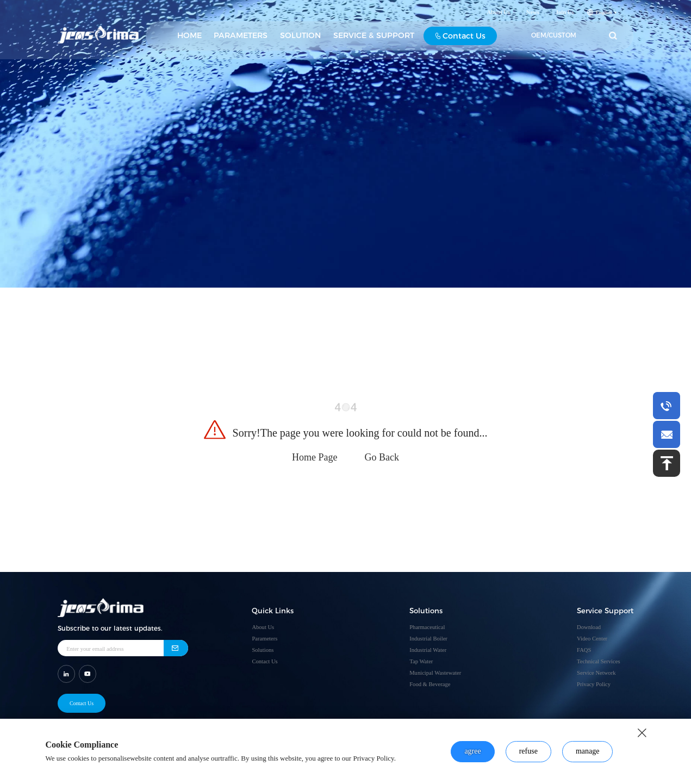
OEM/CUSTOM (554, 38)
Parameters (264, 639)
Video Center (592, 639)
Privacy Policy (594, 684)
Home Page (315, 457)
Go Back (382, 457)
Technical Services (598, 661)
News (533, 14)
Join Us (565, 14)
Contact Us (461, 38)
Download (589, 627)
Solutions (263, 650)
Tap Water (421, 661)
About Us (498, 14)
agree (472, 751)
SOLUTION (300, 38)
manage (588, 751)
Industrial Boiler (428, 639)
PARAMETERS (241, 38)
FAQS (584, 650)
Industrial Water (428, 650)
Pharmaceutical (427, 627)
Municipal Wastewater (435, 673)
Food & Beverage (430, 684)
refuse (528, 751)
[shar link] (66, 673)
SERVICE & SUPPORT (374, 38)
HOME (189, 38)
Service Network (596, 673)
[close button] (642, 733)
